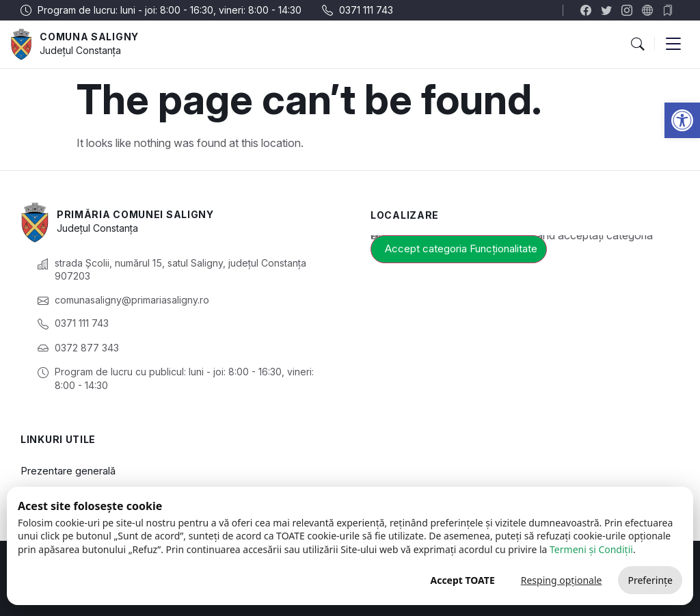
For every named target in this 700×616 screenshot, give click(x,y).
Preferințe (650, 580)
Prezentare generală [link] (68, 471)
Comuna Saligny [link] (89, 37)
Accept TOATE (462, 580)
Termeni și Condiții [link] (591, 549)
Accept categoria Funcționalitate (461, 249)
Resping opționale (562, 580)
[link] (682, 120)
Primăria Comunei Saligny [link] (135, 214)
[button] (637, 44)
